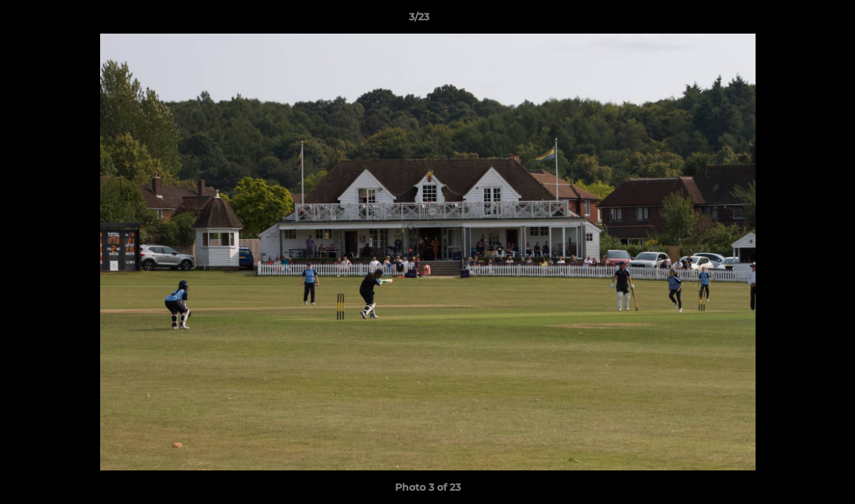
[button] (796, 20)
